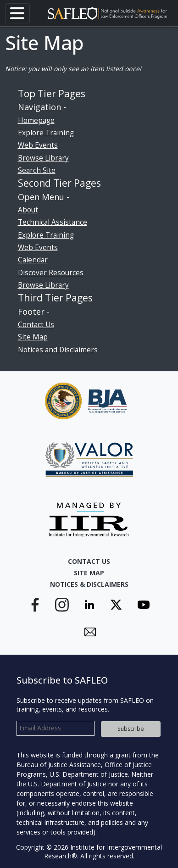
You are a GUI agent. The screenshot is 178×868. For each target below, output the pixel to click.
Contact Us (36, 325)
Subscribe (131, 729)
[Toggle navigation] (17, 13)
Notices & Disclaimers (89, 584)
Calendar (33, 260)
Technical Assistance (53, 222)
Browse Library (43, 158)
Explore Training (46, 133)
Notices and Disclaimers (58, 350)
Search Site (37, 170)
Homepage (36, 120)
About (28, 210)
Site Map (33, 337)
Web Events (38, 145)
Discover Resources (51, 273)
